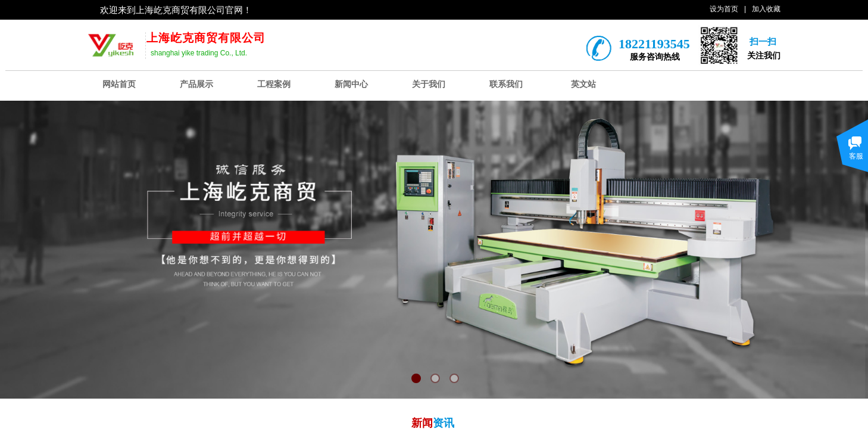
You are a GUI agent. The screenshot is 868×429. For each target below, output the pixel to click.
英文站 (583, 84)
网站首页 (119, 84)
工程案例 (274, 84)
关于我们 (429, 84)
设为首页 (724, 9)
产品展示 (196, 84)
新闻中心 (351, 84)
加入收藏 (766, 9)
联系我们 (506, 84)
